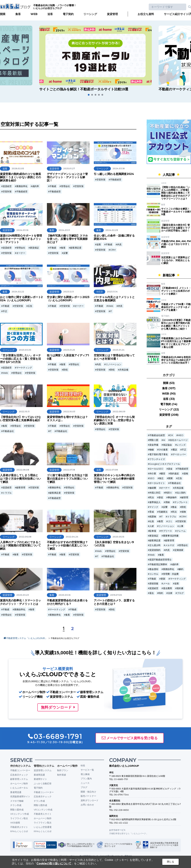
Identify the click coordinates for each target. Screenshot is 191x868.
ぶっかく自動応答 (43, 783)
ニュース (85, 783)
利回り (169, 493)
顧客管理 (21, 487)
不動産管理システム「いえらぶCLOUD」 (27, 638)
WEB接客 (15, 823)
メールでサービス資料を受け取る (132, 738)
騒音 (163, 474)
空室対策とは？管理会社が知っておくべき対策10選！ (114, 357)
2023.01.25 (69, 350)
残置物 (153, 517)
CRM (113, 250)
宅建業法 (163, 512)
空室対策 (7, 191)
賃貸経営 (7, 186)
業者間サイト (40, 779)
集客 (18, 14)
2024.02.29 (112, 230)
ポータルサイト (157, 483)
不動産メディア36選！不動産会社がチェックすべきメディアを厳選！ (176, 307)
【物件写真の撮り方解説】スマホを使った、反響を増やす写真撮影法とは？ (67, 239)
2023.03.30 (25, 350)
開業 (3, 14)
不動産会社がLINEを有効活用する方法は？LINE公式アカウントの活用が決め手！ (176, 360)
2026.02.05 (18, 168)
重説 (175, 450)
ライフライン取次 (19, 818)
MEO (181, 435)
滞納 (167, 502)
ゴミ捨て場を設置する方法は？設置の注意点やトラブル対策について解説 (67, 478)
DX (171, 435)
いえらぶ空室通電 (43, 827)
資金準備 (154, 445)
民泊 (152, 497)
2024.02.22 (18, 292)
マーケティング (24, 368)
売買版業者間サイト (20, 796)
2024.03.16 (22, 230)
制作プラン (63, 770)
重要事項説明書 (171, 536)
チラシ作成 (16, 805)
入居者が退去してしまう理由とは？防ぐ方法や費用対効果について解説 (20, 478)
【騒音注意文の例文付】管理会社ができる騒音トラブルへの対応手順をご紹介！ (175, 228)
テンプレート (181, 502)
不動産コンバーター (20, 770)
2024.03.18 (119, 168)
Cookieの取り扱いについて (54, 863)
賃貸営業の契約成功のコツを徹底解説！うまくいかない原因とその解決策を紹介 (20, 177)
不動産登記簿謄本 (158, 564)
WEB (34, 14)
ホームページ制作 (19, 783)
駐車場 (153, 531)
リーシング (90, 14)
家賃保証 (34, 248)
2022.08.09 (119, 412)
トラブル (7, 493)
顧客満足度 (76, 248)
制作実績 (62, 775)
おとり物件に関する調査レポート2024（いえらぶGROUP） (21, 299)
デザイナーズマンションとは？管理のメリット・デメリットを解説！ (67, 177)
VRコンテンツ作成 (20, 814)
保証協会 (167, 445)
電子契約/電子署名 (159, 454)
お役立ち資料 (146, 14)
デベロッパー (179, 454)
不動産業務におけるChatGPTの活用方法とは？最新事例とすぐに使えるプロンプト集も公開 (176, 343)
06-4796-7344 (121, 795)
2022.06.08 (25, 537)
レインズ (181, 445)
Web (111, 306)
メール (166, 584)
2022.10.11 (24, 412)
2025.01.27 (69, 168)
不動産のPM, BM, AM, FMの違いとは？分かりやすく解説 (176, 244)
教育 (161, 521)
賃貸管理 (112, 14)
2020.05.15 (118, 537)
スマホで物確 (17, 801)
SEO (152, 478)
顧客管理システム (19, 779)
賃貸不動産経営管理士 (160, 560)
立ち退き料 (155, 545)
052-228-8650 (121, 810)
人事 (181, 526)
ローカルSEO (156, 469)
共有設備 (124, 370)
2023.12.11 (69, 292)
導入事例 (85, 774)
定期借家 (179, 550)
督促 (161, 497)
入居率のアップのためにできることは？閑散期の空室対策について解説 (20, 545)
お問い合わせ (87, 805)
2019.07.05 (116, 595)
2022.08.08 (23, 470)
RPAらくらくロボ (19, 831)
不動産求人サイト (19, 827)
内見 (119, 244)
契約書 (180, 588)
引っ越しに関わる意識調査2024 (114, 174)
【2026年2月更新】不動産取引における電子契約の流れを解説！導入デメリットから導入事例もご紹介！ (176, 324)
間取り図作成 (17, 810)
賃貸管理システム (43, 770)
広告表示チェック (19, 775)
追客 (50, 14)
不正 (5, 311)
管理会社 (65, 186)
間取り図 (154, 440)
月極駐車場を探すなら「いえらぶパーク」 (129, 833)
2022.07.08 (112, 470)
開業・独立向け (88, 792)
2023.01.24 (119, 350)
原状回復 (154, 584)
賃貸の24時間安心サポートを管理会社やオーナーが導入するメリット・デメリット (21, 239)
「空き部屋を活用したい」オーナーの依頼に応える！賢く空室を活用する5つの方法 (20, 359)
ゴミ (170, 521)
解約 (181, 569)
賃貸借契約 (155, 550)
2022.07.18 (69, 470)
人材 (152, 526)
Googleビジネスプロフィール (165, 464)
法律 (170, 593)
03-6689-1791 (121, 779)
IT (111, 311)
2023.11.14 (112, 292)
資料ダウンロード (90, 800)
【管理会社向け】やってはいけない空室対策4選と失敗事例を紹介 (20, 419)
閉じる (171, 862)
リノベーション (113, 364)
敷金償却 (154, 569)
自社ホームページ (179, 440)
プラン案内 (86, 779)
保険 (184, 512)
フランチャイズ (157, 459)
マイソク (154, 507)
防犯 (65, 370)
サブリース (166, 531)
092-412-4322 (121, 823)
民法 (174, 512)
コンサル (154, 574)
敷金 (174, 507)
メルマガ (170, 545)
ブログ (180, 593)
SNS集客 (163, 450)
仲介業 (153, 474)
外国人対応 (155, 493)
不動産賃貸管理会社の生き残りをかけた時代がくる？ (67, 602)
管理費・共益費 (171, 574)
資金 (170, 469)
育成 (152, 512)
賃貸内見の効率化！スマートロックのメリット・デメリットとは (20, 602)
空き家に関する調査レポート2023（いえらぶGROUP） (68, 299)
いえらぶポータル (19, 788)
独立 (161, 478)
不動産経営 (22, 191)
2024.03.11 (64, 230)
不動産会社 (8, 431)
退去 (152, 593)
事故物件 (172, 497)
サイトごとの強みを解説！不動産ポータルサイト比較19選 (176, 212)
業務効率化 (22, 186)
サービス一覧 (87, 770)
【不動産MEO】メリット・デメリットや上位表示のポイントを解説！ (176, 291)
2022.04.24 (72, 537)
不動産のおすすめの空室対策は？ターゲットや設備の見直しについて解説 (67, 545)
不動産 (53, 186)
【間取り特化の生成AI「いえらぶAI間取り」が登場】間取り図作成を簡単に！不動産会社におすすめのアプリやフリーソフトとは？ (176, 193)
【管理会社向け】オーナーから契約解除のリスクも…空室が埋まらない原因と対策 (114, 420)
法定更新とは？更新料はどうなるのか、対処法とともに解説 (175, 260)
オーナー (21, 253)
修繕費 (153, 488)
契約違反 (174, 474)
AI (164, 440)
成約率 (36, 186)
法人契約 (181, 493)
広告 (30, 306)
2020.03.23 (23, 595)
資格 (186, 474)
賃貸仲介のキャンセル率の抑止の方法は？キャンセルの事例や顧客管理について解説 (114, 478)
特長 (83, 766)
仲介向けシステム (20, 766)
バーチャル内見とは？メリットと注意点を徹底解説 (114, 299)
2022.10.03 (69, 412)
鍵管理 (185, 497)
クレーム (181, 531)
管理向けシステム (44, 766)
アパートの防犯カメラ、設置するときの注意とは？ (114, 602)
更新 (163, 579)
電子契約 (68, 14)
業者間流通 (16, 792)
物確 (152, 450)
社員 (152, 521)
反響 (65, 253)
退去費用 (167, 588)
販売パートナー (88, 796)
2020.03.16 (64, 595)
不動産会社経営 (157, 435)
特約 (161, 593)
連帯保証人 (155, 502)
